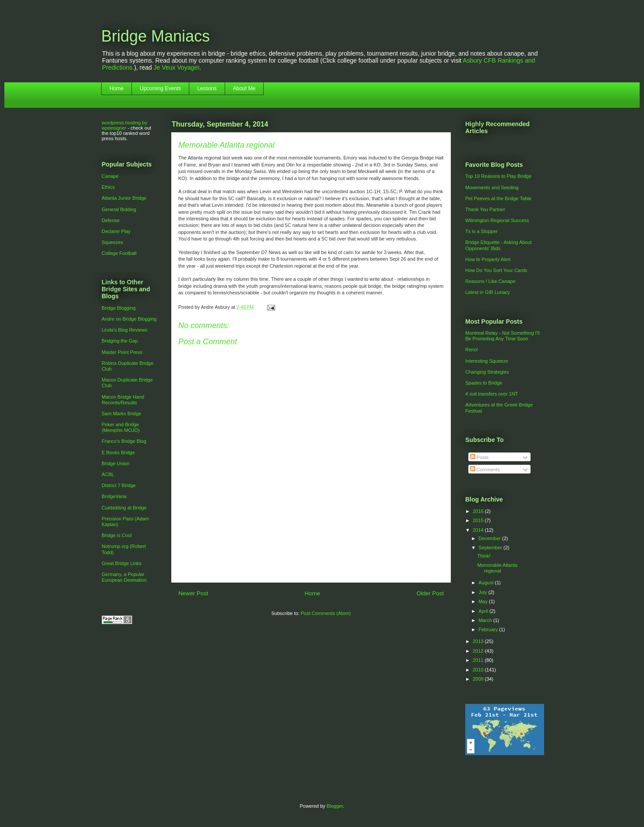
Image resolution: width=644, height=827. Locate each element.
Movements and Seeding (492, 187)
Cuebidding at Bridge (124, 508)
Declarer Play (116, 231)
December (490, 538)
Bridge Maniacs (156, 36)
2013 (479, 641)
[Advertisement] (311, 562)
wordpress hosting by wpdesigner (124, 125)
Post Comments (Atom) (326, 613)
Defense (111, 220)
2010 (479, 670)
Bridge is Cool (117, 535)
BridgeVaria (114, 496)
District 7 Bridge (119, 485)
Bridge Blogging (119, 308)
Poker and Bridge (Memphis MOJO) (121, 427)
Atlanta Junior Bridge (124, 198)
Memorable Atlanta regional (497, 568)
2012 (479, 651)
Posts (479, 457)
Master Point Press (122, 352)
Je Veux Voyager (177, 67)
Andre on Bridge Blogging (129, 319)
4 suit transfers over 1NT (492, 394)
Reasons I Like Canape (490, 281)
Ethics (108, 187)
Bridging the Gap (120, 341)
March (486, 620)
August (487, 583)
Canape (110, 176)
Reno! (472, 350)
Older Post (430, 593)
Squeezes (112, 242)
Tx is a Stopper (481, 231)
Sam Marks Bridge (121, 413)
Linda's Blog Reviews (124, 330)
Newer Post (193, 593)
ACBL (108, 474)
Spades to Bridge (484, 383)
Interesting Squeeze (487, 361)
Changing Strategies (487, 372)
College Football (119, 253)
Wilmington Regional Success (497, 220)
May (484, 601)
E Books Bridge (118, 452)
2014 (479, 530)
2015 (479, 520)
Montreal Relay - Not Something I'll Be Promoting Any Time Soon (502, 336)
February (489, 629)
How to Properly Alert (488, 259)
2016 (479, 511)
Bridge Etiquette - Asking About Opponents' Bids (499, 245)
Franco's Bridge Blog (124, 441)
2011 (479, 660)
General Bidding (119, 209)
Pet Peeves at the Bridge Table (498, 198)
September (491, 548)
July (483, 592)
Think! (484, 556)
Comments (485, 470)
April (484, 611)
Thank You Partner (485, 209)
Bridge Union (116, 463)
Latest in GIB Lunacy (488, 292)
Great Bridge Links (122, 563)
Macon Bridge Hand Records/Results (123, 400)
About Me (244, 88)
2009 (479, 679)
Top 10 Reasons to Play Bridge (498, 176)
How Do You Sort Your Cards (496, 270)
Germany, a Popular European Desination (124, 577)
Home (117, 88)
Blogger (334, 806)
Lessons (207, 88)
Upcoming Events (160, 88)
